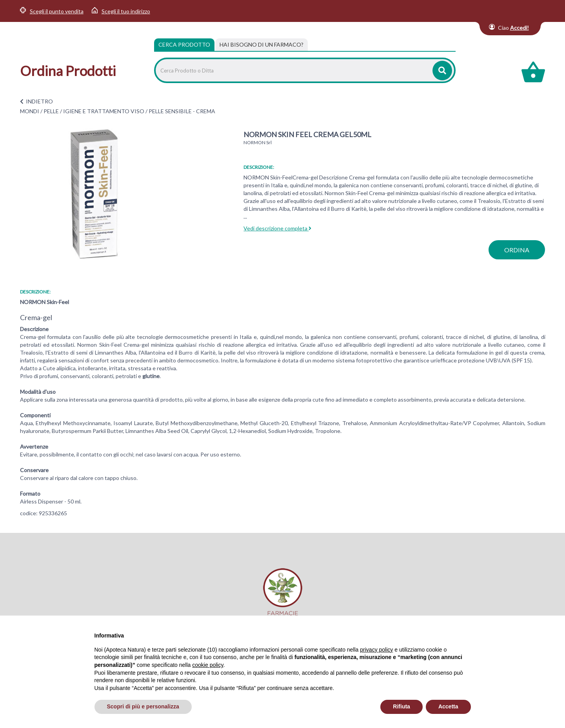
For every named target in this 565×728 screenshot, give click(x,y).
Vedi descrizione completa (277, 228)
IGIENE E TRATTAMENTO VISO (104, 111)
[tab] (262, 45)
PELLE (51, 111)
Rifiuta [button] (401, 706)
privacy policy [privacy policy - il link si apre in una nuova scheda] (376, 650)
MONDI (30, 111)
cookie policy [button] (208, 665)
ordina (517, 250)
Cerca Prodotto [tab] (184, 44)
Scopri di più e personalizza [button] (143, 706)
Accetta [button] (448, 706)
